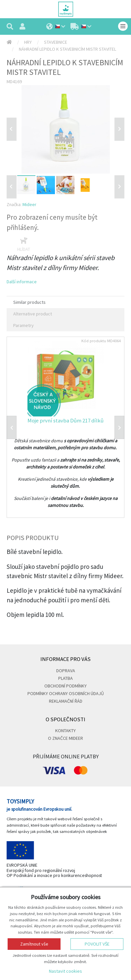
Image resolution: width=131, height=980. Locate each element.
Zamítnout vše (34, 944)
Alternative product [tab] (33, 314)
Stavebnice (56, 42)
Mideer (29, 204)
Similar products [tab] (29, 302)
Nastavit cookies (65, 971)
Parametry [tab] (23, 325)
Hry (28, 42)
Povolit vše (97, 944)
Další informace (22, 282)
